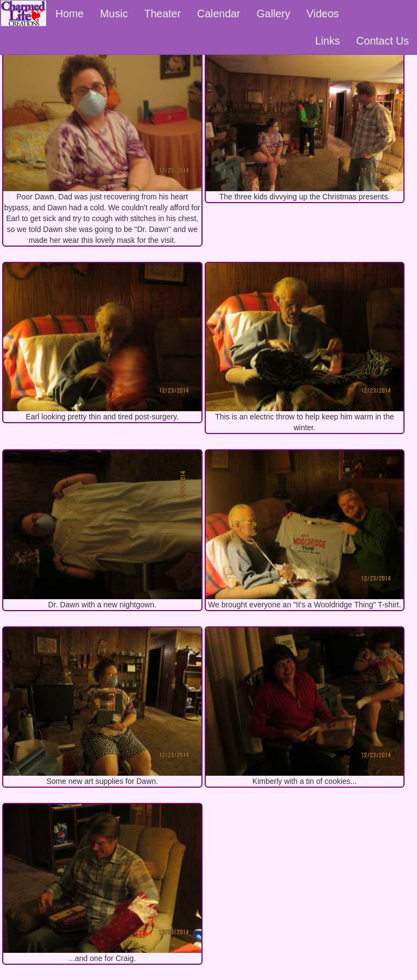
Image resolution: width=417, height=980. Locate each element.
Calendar (219, 14)
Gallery (274, 14)
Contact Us (383, 41)
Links (327, 41)
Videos (323, 14)
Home (69, 14)
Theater (162, 14)
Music (114, 14)
